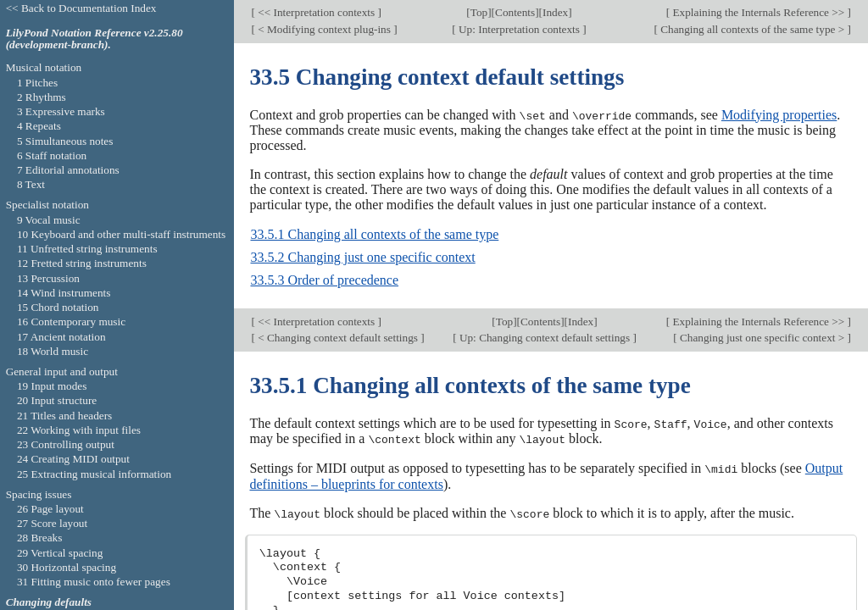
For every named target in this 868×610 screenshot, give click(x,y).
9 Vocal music (49, 220)
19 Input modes (52, 386)
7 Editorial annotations (68, 170)
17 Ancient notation (61, 337)
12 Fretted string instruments (82, 263)
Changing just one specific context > (762, 337)
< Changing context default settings (338, 337)
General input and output (62, 372)
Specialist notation (47, 205)
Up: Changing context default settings (545, 337)
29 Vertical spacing (60, 553)
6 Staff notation (52, 155)
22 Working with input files (79, 430)
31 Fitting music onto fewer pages (94, 582)
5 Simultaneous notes (65, 141)
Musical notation (44, 67)
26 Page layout (50, 509)
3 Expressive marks (61, 111)
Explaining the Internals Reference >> (758, 12)
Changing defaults (49, 602)
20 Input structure (57, 400)
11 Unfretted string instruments (87, 249)
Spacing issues (39, 494)
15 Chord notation (58, 307)
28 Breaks (39, 538)
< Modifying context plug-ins (324, 29)
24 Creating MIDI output (73, 459)
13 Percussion (48, 278)
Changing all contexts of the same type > (753, 29)
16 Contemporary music (71, 322)
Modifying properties (779, 115)
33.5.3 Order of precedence (324, 280)
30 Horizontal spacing (67, 567)
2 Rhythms (42, 97)
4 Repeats (39, 126)
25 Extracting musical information (94, 474)
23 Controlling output (66, 444)
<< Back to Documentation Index (81, 8)
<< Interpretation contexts (317, 12)
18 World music (53, 351)
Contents (515, 12)
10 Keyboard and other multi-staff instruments (121, 234)
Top (479, 12)
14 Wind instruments (64, 293)
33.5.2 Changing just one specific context (362, 257)
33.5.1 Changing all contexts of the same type (374, 234)
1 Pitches (37, 83)
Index (555, 12)
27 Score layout (52, 523)
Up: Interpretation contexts (520, 29)
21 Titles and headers (64, 416)
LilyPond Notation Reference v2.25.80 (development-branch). (95, 39)
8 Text (31, 184)
